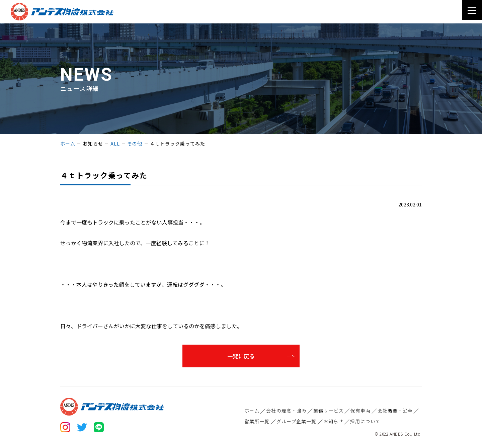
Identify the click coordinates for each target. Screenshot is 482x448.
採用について (365, 421)
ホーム (252, 411)
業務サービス (329, 411)
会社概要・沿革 (395, 411)
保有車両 (360, 411)
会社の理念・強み (286, 411)
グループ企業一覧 (297, 421)
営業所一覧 (257, 421)
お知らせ (333, 421)
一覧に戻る (241, 356)
